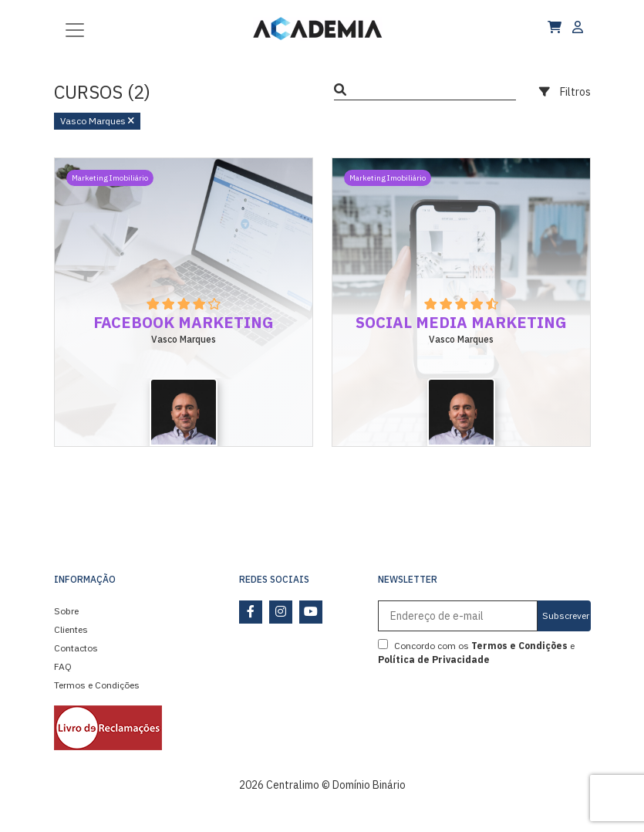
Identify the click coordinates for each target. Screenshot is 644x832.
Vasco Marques (97, 121)
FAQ (63, 666)
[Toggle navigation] (75, 29)
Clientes (71, 629)
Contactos (76, 648)
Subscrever (566, 616)
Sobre (66, 611)
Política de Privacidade (434, 660)
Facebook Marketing (184, 322)
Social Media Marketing (461, 322)
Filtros (565, 92)
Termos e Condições (97, 685)
